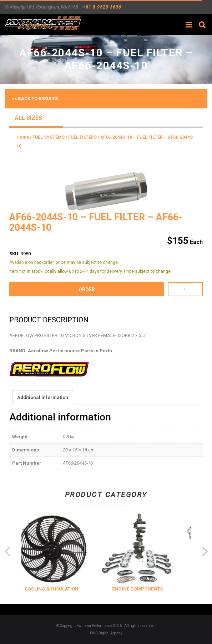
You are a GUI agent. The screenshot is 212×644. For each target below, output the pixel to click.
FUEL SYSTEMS (49, 137)
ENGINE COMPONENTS (146, 589)
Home (23, 137)
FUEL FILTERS (82, 137)
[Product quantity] (185, 289)
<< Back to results (35, 99)
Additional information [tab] (43, 397)
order (87, 290)
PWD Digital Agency (106, 633)
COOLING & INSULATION (60, 589)
